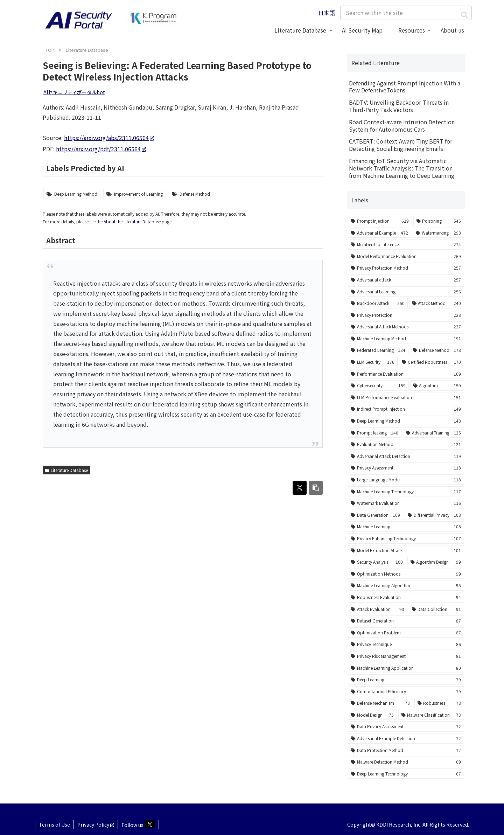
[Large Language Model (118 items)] (406, 480)
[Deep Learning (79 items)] (406, 680)
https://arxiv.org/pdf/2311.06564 (101, 149)
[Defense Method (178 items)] (437, 350)
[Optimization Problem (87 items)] (406, 633)
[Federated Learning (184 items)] (378, 350)
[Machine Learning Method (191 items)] (406, 339)
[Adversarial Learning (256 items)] (406, 292)
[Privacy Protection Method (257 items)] (406, 268)
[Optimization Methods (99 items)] (406, 574)
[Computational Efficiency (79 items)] (406, 691)
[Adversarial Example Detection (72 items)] (406, 738)
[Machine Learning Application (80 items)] (406, 668)
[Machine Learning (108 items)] (406, 527)
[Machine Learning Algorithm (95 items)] (406, 585)
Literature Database (66, 470)
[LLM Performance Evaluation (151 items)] (406, 397)
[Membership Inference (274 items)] (406, 244)
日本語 (327, 13)
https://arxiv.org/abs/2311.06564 (109, 138)
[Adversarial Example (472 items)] (380, 233)
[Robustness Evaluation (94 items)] (406, 597)
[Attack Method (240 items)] (437, 303)
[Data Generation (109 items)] (376, 515)
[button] (464, 15)
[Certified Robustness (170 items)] (432, 362)
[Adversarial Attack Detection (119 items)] (406, 456)
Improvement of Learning (138, 194)
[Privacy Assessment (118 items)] (406, 468)
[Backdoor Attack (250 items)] (378, 303)
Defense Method (195, 194)
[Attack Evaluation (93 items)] (378, 609)
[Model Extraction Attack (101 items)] (406, 550)
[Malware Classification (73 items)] (431, 715)
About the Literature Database (132, 221)
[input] (406, 13)
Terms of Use (54, 824)
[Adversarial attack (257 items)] (406, 280)
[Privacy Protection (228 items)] (406, 315)
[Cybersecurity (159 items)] (378, 385)
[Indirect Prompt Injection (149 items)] (406, 409)
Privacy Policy (96, 824)
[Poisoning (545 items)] (439, 221)
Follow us (138, 824)
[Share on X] (300, 488)
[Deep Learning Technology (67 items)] (406, 774)
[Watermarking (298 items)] (438, 233)
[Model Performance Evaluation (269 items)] (406, 256)
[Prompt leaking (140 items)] (375, 433)
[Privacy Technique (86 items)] (406, 644)
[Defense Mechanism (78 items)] (380, 703)
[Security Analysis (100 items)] (377, 562)
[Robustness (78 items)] (439, 703)
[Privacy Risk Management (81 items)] (406, 656)
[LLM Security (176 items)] (373, 362)
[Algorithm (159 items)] (437, 385)
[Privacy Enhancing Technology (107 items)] (406, 538)
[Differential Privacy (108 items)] (434, 515)
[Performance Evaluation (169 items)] (406, 374)
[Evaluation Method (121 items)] (406, 444)
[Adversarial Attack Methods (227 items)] (406, 327)
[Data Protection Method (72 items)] (406, 750)
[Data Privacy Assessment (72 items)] (406, 726)
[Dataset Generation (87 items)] (406, 621)
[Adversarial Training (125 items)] (433, 433)
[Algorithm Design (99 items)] (436, 562)
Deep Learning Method (76, 194)
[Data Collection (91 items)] (437, 609)
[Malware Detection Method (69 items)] (406, 762)
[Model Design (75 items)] (372, 715)
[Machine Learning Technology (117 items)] (406, 492)
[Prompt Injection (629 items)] (380, 221)
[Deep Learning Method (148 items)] (406, 421)
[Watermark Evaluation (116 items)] (406, 503)
